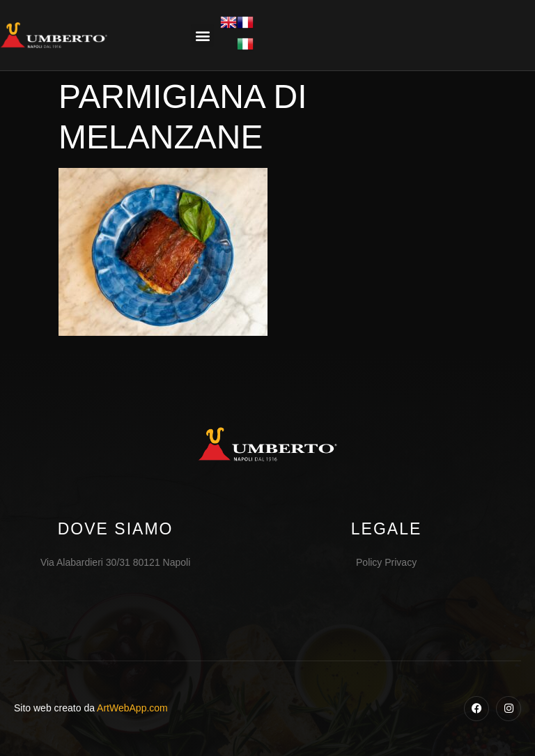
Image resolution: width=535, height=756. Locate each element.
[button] (202, 35)
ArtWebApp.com (132, 708)
